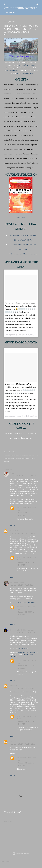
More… (13, 12)
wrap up (6, 461)
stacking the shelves (31, 455)
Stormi (13, 741)
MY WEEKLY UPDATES (26, 603)
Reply (12, 526)
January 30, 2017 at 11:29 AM (24, 744)
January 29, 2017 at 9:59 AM (23, 632)
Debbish (14, 686)
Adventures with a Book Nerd (20, 8)
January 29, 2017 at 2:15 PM (23, 688)
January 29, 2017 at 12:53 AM (24, 475)
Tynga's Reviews (12, 70)
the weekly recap (20, 458)
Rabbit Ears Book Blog (25, 73)
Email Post (12, 452)
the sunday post (9, 458)
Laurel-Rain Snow (17, 582)
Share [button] (5, 452)
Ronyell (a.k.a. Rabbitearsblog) (22, 630)
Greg (12, 473)
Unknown (14, 531)
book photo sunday (18, 455)
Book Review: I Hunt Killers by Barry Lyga (23, 254)
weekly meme (31, 458)
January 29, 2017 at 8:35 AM (23, 585)
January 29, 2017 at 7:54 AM (23, 533)
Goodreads (21, 217)
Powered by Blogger (21, 854)
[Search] (37, 4)
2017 (10, 455)
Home (6, 12)
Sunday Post (23, 648)
